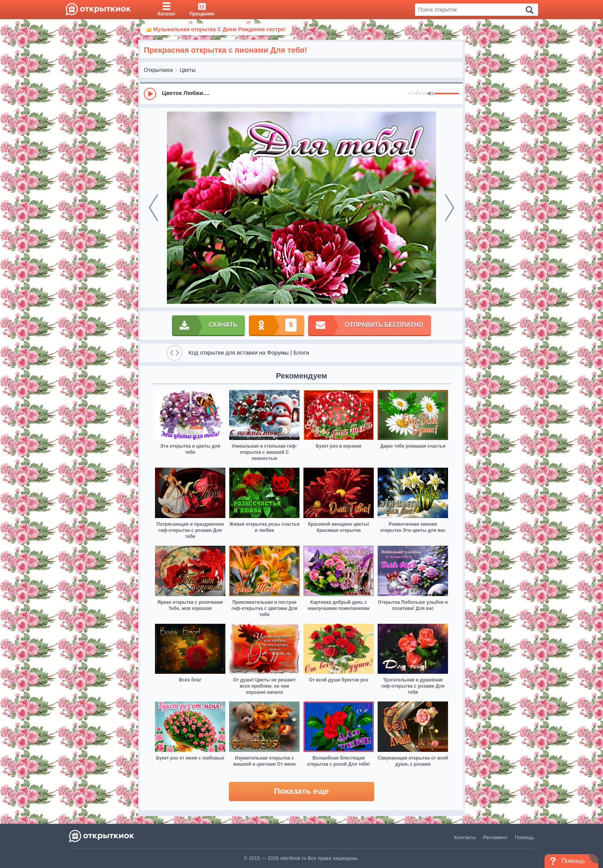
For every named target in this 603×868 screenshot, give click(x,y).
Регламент (495, 837)
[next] (450, 208)
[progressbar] (447, 94)
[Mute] (430, 94)
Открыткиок (158, 70)
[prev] (153, 208)
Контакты (465, 837)
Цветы (187, 70)
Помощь (525, 837)
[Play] (150, 94)
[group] (301, 93)
